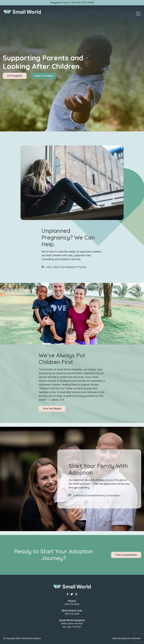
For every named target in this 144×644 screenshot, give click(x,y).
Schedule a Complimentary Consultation (97, 495)
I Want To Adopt (43, 76)
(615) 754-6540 (72, 604)
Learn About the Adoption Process (66, 267)
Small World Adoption (31, 638)
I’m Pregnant (15, 76)
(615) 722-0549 (72, 614)
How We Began (52, 409)
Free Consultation (126, 555)
